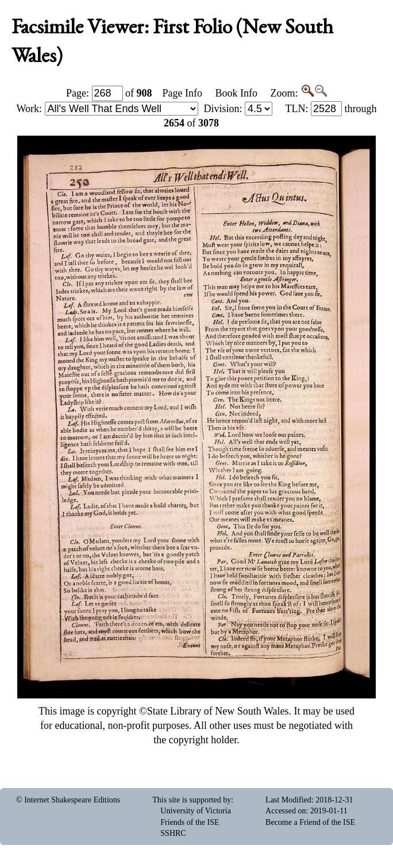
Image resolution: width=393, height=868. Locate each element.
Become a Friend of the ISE (310, 822)
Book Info (236, 93)
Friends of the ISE (190, 822)
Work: (107, 109)
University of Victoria (196, 811)
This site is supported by (192, 800)
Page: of (109, 93)
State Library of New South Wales (218, 711)
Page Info (182, 93)
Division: (238, 109)
